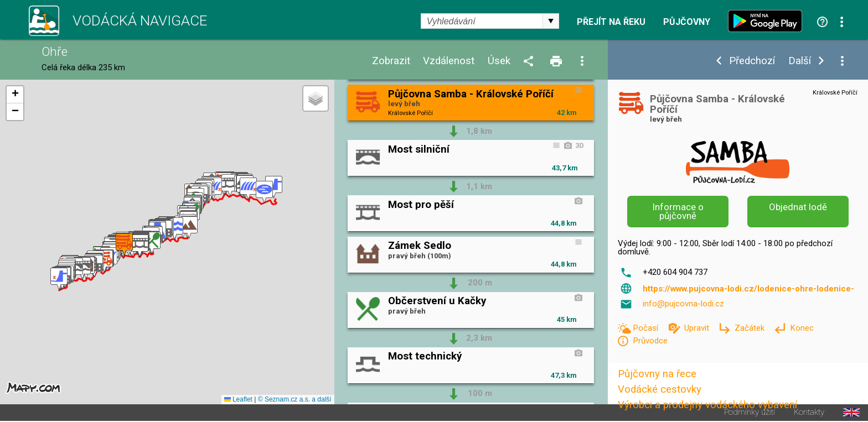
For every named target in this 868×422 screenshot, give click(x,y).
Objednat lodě (798, 207)
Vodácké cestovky (660, 389)
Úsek (499, 61)
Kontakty (809, 412)
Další (800, 61)
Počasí (647, 328)
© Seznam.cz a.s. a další (295, 399)
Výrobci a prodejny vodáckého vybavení (707, 405)
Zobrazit (391, 61)
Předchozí (752, 61)
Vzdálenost (449, 61)
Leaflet (238, 399)
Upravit (698, 328)
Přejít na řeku (611, 22)
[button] (59, 279)
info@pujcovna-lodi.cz (683, 304)
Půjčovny (687, 22)
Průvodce (650, 341)
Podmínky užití (750, 412)
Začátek (751, 328)
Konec (802, 328)
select (551, 21)
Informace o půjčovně (678, 212)
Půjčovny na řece (657, 374)
